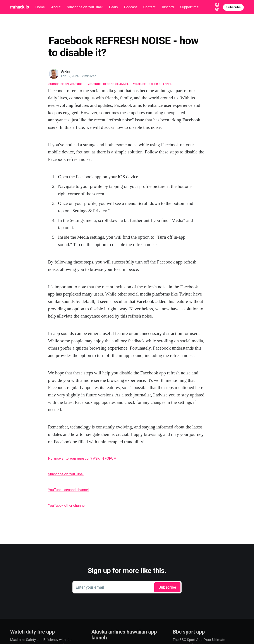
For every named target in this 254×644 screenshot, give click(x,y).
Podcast (131, 7)
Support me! (190, 7)
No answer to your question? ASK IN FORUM (82, 458)
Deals (113, 7)
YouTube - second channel (108, 84)
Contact (149, 7)
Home (40, 7)
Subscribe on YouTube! (85, 7)
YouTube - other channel (153, 84)
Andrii (66, 71)
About (56, 7)
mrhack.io (20, 7)
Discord (168, 7)
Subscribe (233, 7)
